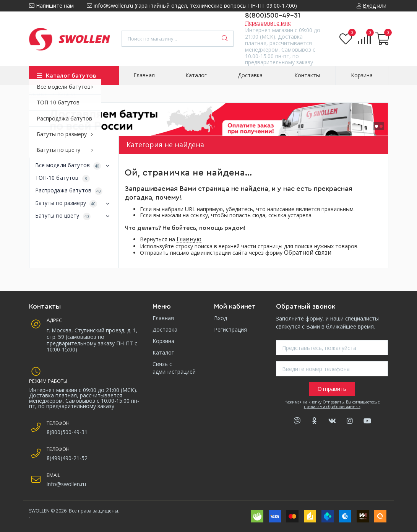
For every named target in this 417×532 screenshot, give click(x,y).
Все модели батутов (74, 166)
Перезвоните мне (268, 23)
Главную (189, 239)
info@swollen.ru (66, 484)
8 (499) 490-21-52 (54, 17)
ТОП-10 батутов (62, 178)
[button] (376, 126)
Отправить (332, 389)
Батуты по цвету (74, 216)
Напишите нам (51, 6)
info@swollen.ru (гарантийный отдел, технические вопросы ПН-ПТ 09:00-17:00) (192, 6)
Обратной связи (308, 253)
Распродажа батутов (69, 191)
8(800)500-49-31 (273, 15)
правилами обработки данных (332, 407)
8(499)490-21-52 (67, 458)
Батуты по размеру (74, 203)
